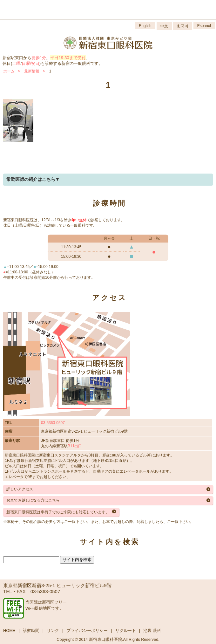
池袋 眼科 (152, 630)
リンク (53, 630)
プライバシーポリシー (87, 630)
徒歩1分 (39, 58)
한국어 (183, 26)
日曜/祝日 (30, 63)
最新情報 (32, 71)
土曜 (16, 63)
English (145, 26)
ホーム (9, 71)
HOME (9, 630)
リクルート (126, 630)
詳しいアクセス (20, 489)
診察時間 (31, 630)
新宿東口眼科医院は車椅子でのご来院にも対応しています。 (58, 512)
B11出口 (75, 446)
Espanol (204, 26)
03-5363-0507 (53, 423)
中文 (164, 26)
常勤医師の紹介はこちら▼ (33, 179)
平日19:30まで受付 (68, 58)
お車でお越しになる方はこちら (33, 500)
